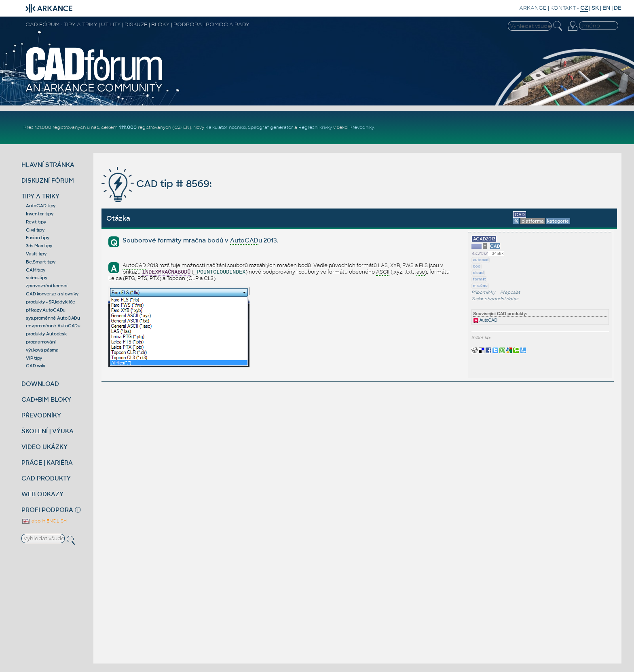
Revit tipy (36, 222)
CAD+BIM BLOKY (46, 399)
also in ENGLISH (44, 521)
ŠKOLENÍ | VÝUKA (48, 431)
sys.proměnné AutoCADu (53, 318)
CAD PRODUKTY (46, 478)
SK (595, 8)
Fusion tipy (37, 238)
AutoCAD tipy (41, 206)
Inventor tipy (40, 214)
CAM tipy (36, 270)
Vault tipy (36, 254)
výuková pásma (42, 350)
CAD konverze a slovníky (52, 294)
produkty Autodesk (46, 334)
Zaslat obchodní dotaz (495, 299)
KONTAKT (563, 8)
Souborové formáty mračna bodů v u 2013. (200, 241)
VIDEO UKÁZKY (44, 447)
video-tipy (37, 278)
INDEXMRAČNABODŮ (166, 272)
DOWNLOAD (40, 384)
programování (41, 342)
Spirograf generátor (271, 127)
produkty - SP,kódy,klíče (51, 302)
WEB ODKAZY (42, 494)
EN (606, 8)
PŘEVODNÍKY (41, 415)
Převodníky (361, 127)
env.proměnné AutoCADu (53, 326)
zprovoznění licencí (46, 286)
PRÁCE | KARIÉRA (47, 462)
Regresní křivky (315, 127)
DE (618, 8)
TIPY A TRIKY (40, 196)
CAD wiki (36, 366)
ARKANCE (533, 8)
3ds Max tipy (39, 246)
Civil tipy (35, 230)
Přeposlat (510, 292)
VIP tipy (34, 358)
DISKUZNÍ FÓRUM (48, 180)
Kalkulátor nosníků (226, 127)
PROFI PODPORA (47, 510)
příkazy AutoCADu (46, 310)
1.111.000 (128, 127)
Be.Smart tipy (41, 262)
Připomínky (483, 292)
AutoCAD (485, 320)
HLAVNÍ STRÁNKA (48, 165)
